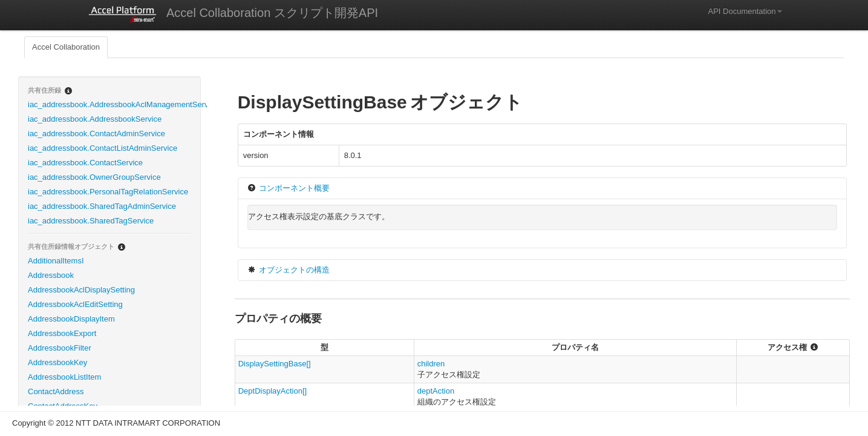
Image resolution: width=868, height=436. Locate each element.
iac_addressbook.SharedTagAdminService (102, 206)
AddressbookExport (62, 333)
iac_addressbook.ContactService (85, 163)
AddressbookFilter (60, 348)
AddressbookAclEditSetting (75, 304)
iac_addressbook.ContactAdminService (96, 134)
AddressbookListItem (64, 377)
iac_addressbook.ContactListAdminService (103, 148)
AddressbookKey (57, 362)
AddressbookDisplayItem (71, 319)
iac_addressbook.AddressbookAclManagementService (114, 104)
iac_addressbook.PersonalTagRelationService (108, 192)
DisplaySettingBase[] (275, 364)
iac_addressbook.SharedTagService (91, 221)
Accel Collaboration (66, 47)
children (431, 364)
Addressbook (51, 275)
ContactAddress (56, 391)
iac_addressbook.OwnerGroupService (94, 177)
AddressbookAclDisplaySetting (81, 290)
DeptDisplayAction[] (272, 391)
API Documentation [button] (745, 11)
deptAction (436, 391)
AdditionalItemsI (56, 261)
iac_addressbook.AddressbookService (95, 119)
